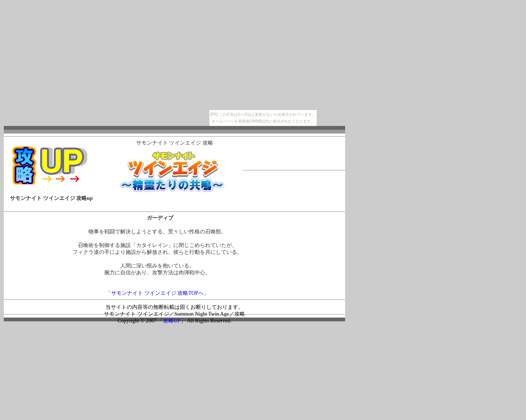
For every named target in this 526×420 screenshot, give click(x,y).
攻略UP (172, 321)
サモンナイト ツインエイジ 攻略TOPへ (157, 293)
